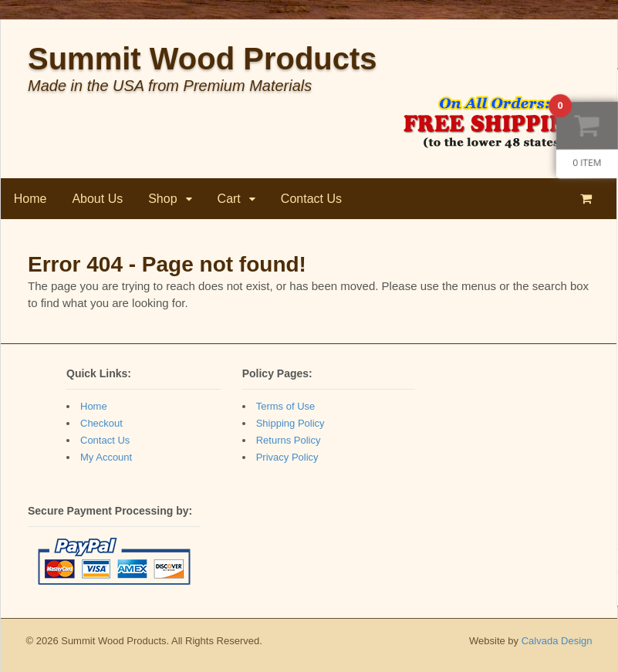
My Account (106, 457)
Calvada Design (557, 641)
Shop (163, 199)
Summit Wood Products (203, 59)
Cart (229, 199)
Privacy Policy (287, 457)
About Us (98, 199)
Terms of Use (286, 406)
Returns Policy (289, 440)
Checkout (101, 423)
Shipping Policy (290, 423)
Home (30, 199)
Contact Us (311, 199)
